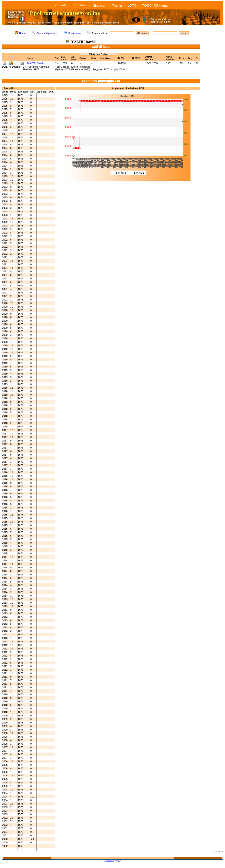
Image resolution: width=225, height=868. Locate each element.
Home (22, 33)
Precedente (74, 33)
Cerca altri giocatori (47, 33)
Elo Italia (80, 5)
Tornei (117, 5)
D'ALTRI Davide (36, 63)
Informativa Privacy (112, 861)
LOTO (132, 5)
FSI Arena (161, 5)
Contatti (61, 5)
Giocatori (100, 5)
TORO (147, 5)
